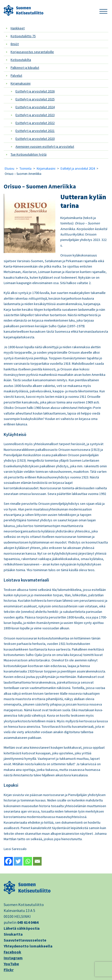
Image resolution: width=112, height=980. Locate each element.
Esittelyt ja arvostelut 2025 (35, 99)
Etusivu (9, 169)
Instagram (13, 958)
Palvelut (16, 75)
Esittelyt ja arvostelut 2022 (35, 123)
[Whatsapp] (28, 861)
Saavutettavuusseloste (25, 940)
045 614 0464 (28, 922)
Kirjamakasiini (21, 83)
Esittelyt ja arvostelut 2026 (35, 91)
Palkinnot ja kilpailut (25, 68)
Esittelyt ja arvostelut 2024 (35, 107)
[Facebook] (8, 861)
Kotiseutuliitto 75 (23, 36)
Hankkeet (18, 28)
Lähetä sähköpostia (22, 928)
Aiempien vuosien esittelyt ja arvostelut (45, 146)
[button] (103, 10)
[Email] (37, 861)
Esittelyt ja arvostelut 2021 (35, 131)
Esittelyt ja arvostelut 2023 (35, 115)
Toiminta (25, 169)
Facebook (12, 952)
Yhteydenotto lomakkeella (28, 946)
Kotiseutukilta (21, 60)
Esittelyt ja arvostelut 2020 (35, 139)
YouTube (11, 964)
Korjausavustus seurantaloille (32, 52)
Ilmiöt (15, 44)
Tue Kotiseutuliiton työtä (29, 154)
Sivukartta (13, 934)
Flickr (9, 970)
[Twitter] (18, 861)
